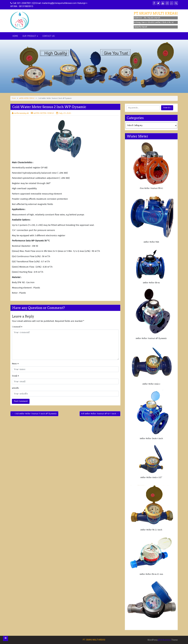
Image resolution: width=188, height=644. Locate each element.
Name (15, 364)
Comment (17, 327)
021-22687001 (24, 3)
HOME (15, 36)
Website (15, 388)
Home (14, 98)
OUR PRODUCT (29, 36)
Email (15, 376)
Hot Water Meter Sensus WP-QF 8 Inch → (100, 414)
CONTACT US (49, 36)
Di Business (164, 640)
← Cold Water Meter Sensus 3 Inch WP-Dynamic (34, 414)
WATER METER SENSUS (27, 98)
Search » (167, 108)
